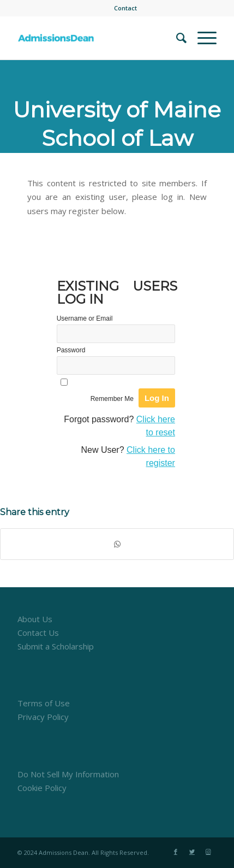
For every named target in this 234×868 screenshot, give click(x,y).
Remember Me (112, 399)
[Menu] (202, 38)
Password (71, 350)
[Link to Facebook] (176, 852)
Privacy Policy (43, 717)
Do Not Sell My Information (68, 774)
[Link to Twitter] (192, 852)
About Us (35, 619)
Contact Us (38, 633)
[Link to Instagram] (208, 852)
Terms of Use (44, 703)
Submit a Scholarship (56, 646)
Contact (125, 8)
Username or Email (85, 318)
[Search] (176, 38)
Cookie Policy (42, 788)
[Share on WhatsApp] (117, 544)
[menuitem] (125, 8)
